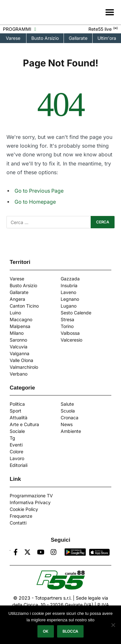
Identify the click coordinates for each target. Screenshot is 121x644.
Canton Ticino (24, 306)
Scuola (68, 411)
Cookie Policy (24, 509)
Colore (16, 452)
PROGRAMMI (19, 29)
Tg (12, 438)
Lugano (69, 306)
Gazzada (70, 279)
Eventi (16, 445)
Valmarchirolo (24, 367)
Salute (67, 404)
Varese (13, 38)
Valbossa (70, 333)
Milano (17, 333)
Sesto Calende (76, 313)
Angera (17, 299)
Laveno (68, 292)
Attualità (19, 418)
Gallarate (78, 38)
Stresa (67, 319)
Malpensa (20, 326)
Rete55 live (103, 29)
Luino (15, 313)
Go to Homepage (35, 202)
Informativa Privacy (30, 502)
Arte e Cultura (24, 424)
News (67, 424)
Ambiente (71, 431)
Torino (67, 326)
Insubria (69, 285)
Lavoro (17, 458)
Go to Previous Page (39, 191)
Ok (46, 631)
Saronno (18, 340)
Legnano (70, 299)
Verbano (19, 374)
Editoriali (19, 465)
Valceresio (71, 340)
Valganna (20, 353)
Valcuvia (19, 347)
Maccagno (21, 319)
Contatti (18, 523)
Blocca (70, 631)
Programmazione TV (31, 496)
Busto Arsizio (45, 38)
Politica (17, 404)
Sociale (17, 431)
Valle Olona (21, 360)
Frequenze (21, 516)
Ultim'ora (107, 38)
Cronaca (70, 418)
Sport (15, 411)
